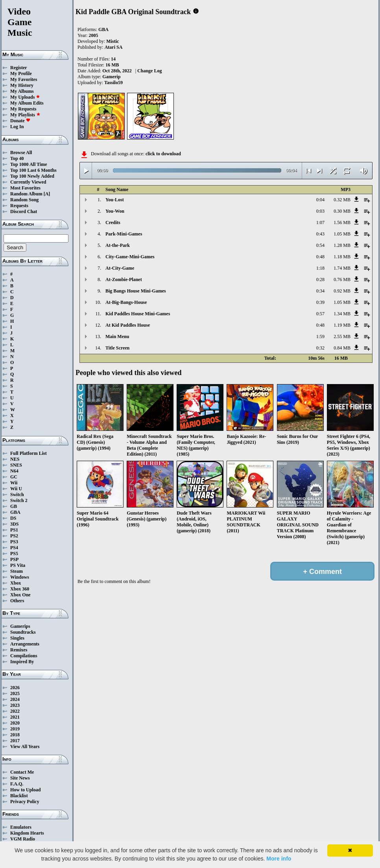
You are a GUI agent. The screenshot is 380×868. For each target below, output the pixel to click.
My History (22, 85)
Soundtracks (23, 632)
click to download (163, 154)
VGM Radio (23, 839)
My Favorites (24, 79)
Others (17, 601)
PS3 (14, 542)
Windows (20, 577)
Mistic (113, 41)
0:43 (320, 234)
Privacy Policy (25, 802)
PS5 (14, 554)
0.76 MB (342, 280)
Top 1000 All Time (29, 164)
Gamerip (111, 77)
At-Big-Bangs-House (126, 302)
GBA (15, 512)
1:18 (320, 268)
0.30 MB (342, 211)
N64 (14, 471)
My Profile (21, 74)
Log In (17, 127)
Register (19, 68)
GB (14, 506)
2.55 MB (342, 337)
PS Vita (18, 565)
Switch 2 (19, 500)
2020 (15, 723)
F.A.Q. (17, 784)
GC (14, 477)
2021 (15, 717)
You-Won (115, 211)
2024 (15, 699)
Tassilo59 (113, 83)
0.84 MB (342, 348)
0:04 (320, 200)
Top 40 (17, 158)
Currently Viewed (28, 182)
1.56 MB (342, 223)
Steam (17, 571)
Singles (17, 638)
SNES (16, 465)
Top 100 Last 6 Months (33, 170)
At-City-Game (120, 268)
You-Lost (115, 200)
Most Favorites (25, 188)
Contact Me (22, 772)
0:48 (320, 257)
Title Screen (117, 348)
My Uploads (25, 97)
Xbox (16, 583)
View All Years (25, 747)
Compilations (24, 656)
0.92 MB (342, 291)
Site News (20, 778)
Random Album (26, 194)
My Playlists (25, 115)
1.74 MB (342, 268)
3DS (14, 524)
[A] (47, 194)
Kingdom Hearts (27, 833)
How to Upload (25, 790)
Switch (17, 495)
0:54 (320, 245)
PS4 (14, 548)
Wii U (16, 489)
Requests (19, 206)
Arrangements (25, 644)
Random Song (24, 200)
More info (279, 859)
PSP (14, 559)
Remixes (19, 650)
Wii (14, 483)
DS (13, 518)
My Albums (22, 91)
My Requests (23, 109)
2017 (15, 741)
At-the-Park (118, 245)
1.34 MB (342, 314)
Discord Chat (24, 211)
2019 (15, 729)
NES (15, 459)
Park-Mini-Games (124, 234)
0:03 (320, 211)
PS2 (14, 536)
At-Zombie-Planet (124, 280)
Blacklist (19, 796)
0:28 (320, 280)
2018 (15, 735)
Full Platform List (29, 453)
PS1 (14, 530)
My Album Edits (27, 103)
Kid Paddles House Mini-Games (138, 314)
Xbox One (20, 595)
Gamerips (20, 626)
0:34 (320, 291)
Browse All (21, 153)
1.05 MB (342, 234)
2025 (15, 693)
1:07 (320, 223)
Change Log (149, 71)
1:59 (320, 337)
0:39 (320, 302)
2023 (15, 705)
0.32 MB (342, 200)
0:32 (320, 348)
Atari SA (114, 47)
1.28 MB (342, 245)
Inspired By (22, 662)
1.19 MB (342, 325)
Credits (113, 223)
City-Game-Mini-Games (130, 257)
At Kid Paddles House (128, 325)
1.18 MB (342, 257)
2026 (15, 688)
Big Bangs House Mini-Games (136, 291)
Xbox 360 (20, 589)
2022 (15, 711)
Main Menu (117, 337)
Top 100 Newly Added (32, 176)
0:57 (320, 314)
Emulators (21, 827)
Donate (20, 121)
